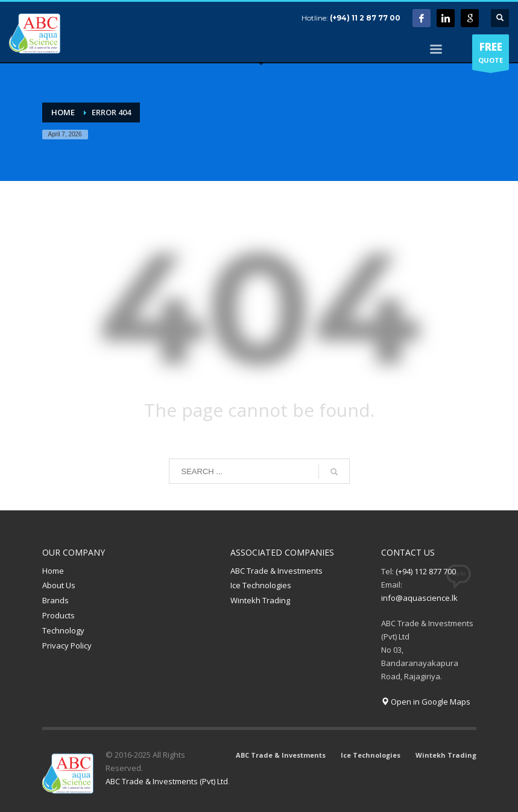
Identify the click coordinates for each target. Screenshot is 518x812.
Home (53, 571)
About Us (59, 585)
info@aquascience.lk (419, 598)
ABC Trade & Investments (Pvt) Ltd (167, 781)
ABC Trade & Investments (276, 571)
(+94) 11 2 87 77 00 (365, 18)
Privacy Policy (67, 645)
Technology (63, 630)
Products (58, 615)
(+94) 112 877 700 (426, 571)
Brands (55, 600)
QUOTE (491, 55)
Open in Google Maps (426, 702)
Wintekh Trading (260, 600)
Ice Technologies (261, 585)
